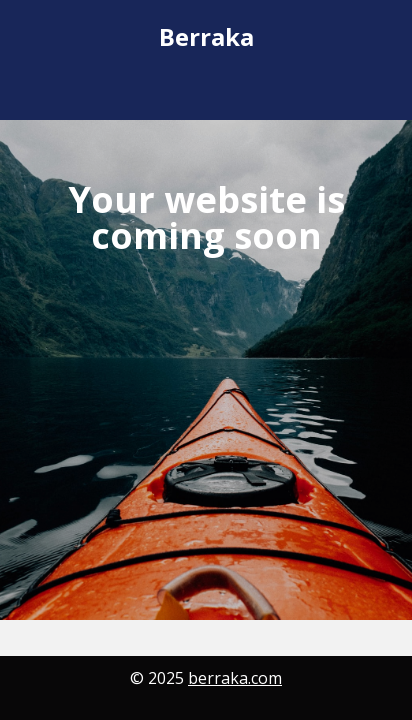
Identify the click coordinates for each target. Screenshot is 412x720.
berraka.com (235, 678)
